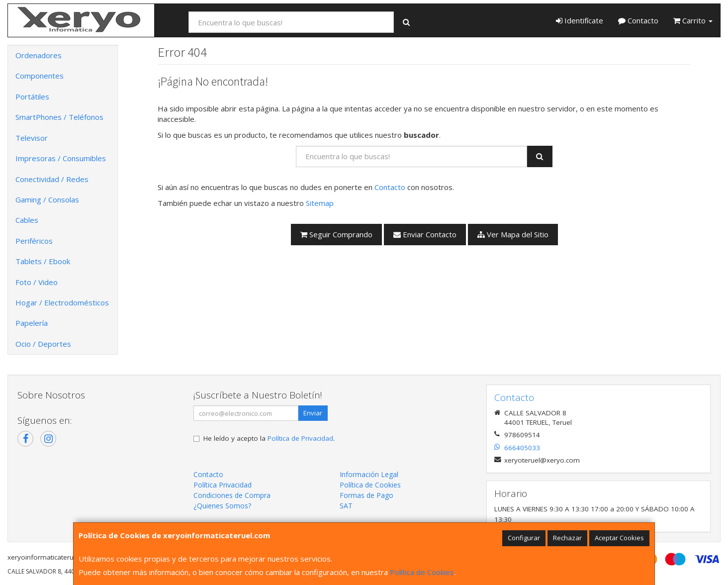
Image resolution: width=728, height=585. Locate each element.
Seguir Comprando (336, 234)
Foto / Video (37, 282)
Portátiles (32, 97)
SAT (346, 506)
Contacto (638, 20)
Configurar (524, 538)
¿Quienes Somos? (222, 506)
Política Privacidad (223, 485)
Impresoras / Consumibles (61, 158)
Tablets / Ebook (43, 261)
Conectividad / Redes (52, 179)
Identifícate (580, 20)
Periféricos (34, 241)
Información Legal (369, 474)
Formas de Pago (366, 495)
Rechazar (567, 538)
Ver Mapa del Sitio (513, 234)
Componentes (40, 76)
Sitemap (320, 203)
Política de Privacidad (300, 438)
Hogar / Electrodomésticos (62, 302)
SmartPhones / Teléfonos (59, 117)
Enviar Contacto (425, 234)
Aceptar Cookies (619, 538)
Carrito (693, 20)
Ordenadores (39, 55)
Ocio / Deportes (43, 344)
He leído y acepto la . (269, 438)
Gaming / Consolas (47, 199)
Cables (27, 220)
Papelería (32, 323)
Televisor (32, 138)
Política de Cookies (422, 572)
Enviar (313, 413)
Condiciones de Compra (232, 495)
